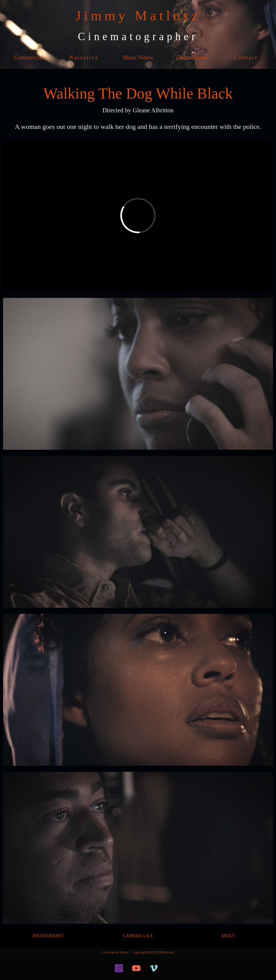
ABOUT (228, 936)
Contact (246, 58)
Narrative (84, 58)
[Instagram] (119, 968)
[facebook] (106, 968)
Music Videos (138, 58)
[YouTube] (136, 968)
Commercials (30, 58)
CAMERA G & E (138, 936)
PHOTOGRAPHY (48, 936)
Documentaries (192, 58)
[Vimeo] (154, 968)
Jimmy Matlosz (138, 16)
